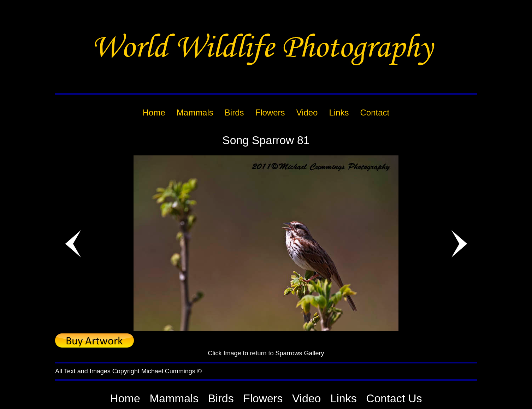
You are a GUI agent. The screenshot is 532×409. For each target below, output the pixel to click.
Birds (221, 398)
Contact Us (394, 398)
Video (306, 398)
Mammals (174, 398)
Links (344, 398)
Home (125, 398)
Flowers (263, 398)
